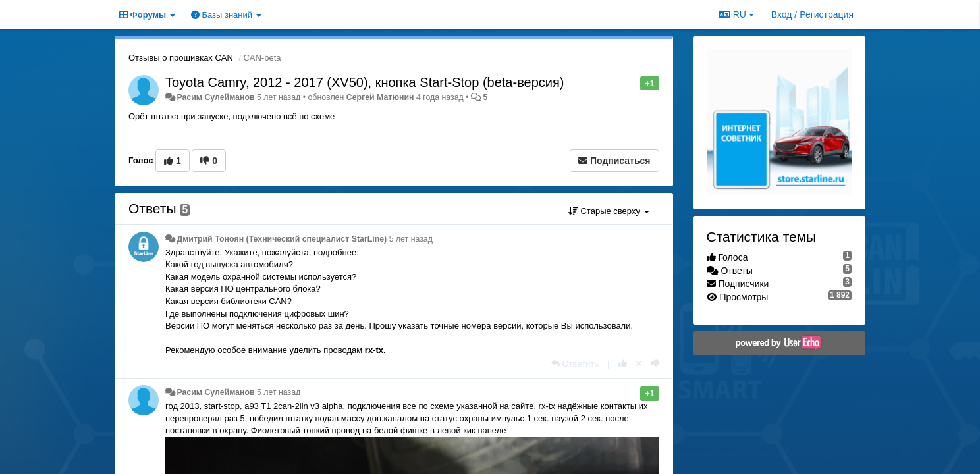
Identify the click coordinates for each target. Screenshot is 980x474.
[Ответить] (575, 364)
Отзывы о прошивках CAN (181, 58)
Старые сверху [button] (609, 211)
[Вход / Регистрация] (812, 14)
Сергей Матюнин (380, 97)
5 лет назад (411, 239)
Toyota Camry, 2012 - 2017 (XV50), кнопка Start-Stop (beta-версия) (365, 82)
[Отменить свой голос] (639, 364)
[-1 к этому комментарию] (655, 364)
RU (736, 14)
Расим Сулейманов (215, 97)
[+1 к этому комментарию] (623, 364)
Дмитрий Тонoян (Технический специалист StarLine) (282, 239)
